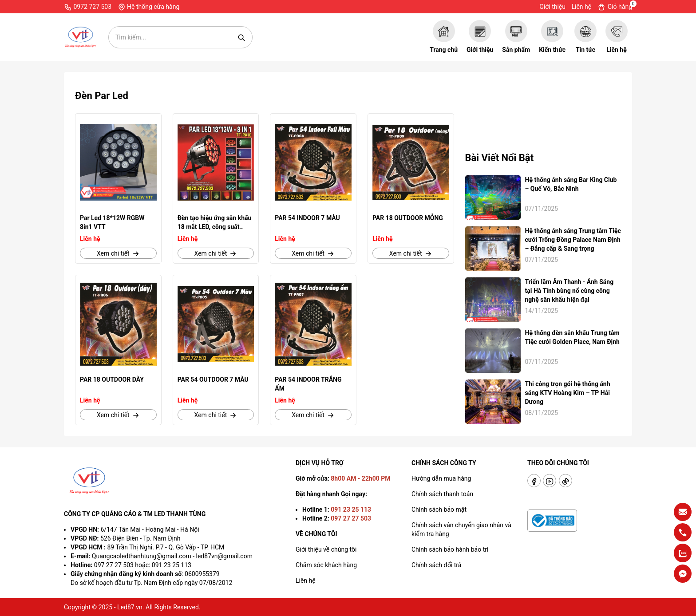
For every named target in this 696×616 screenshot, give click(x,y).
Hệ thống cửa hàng (149, 7)
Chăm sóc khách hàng (326, 565)
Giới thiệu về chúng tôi (326, 549)
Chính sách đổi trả (436, 565)
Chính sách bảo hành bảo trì (450, 549)
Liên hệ (581, 7)
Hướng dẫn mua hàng (441, 478)
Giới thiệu (552, 7)
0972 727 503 (88, 7)
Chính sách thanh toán (442, 494)
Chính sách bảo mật (439, 509)
